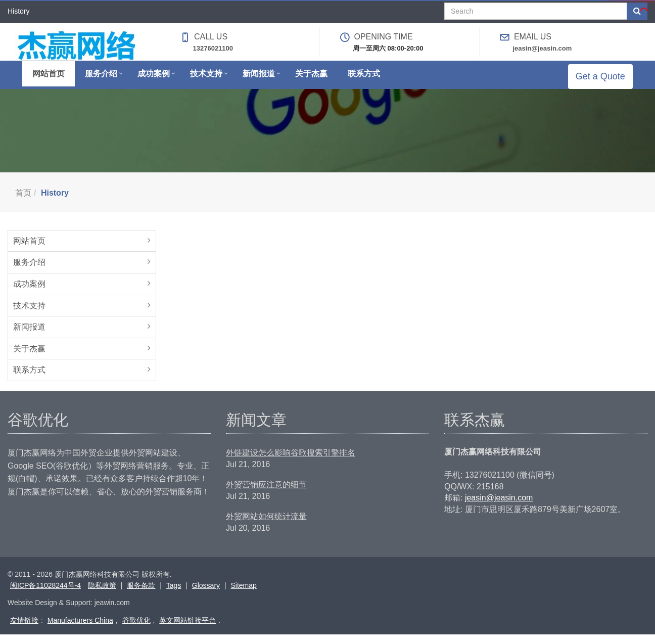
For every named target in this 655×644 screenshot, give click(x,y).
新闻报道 (29, 336)
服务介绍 (29, 272)
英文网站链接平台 (188, 630)
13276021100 (213, 48)
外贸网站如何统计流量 (266, 526)
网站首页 (29, 250)
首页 (23, 202)
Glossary (206, 595)
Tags (174, 595)
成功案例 (29, 293)
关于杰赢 (29, 358)
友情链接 (24, 630)
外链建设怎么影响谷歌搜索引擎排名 (291, 462)
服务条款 (141, 595)
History (55, 202)
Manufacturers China (80, 630)
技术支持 (29, 315)
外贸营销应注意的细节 (266, 494)
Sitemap (243, 595)
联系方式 (29, 379)
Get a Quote (607, 81)
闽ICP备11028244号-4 (45, 595)
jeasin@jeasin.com (542, 48)
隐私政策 (102, 595)
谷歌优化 (136, 630)
